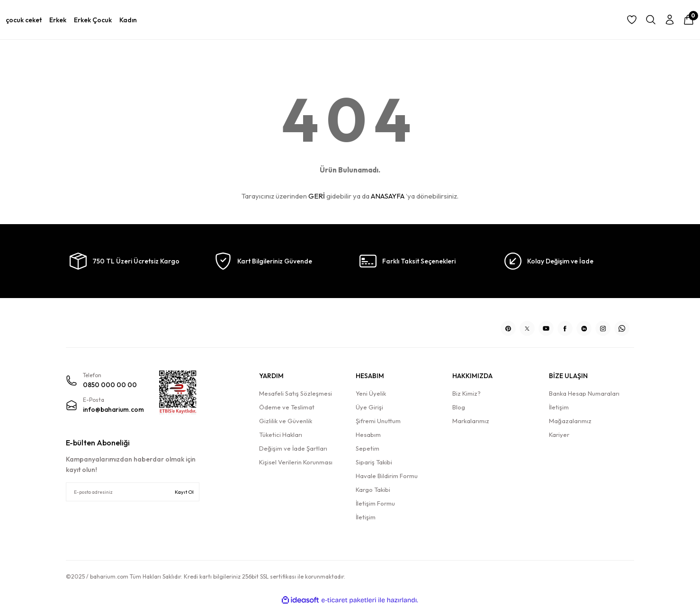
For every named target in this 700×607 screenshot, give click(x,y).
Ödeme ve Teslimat (287, 407)
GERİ (317, 196)
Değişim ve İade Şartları (293, 448)
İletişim (366, 517)
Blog (459, 407)
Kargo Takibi (373, 489)
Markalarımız (471, 421)
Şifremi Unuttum (378, 421)
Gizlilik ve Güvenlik (286, 421)
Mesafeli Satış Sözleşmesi (296, 393)
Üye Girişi (369, 407)
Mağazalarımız (570, 421)
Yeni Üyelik (371, 393)
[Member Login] (670, 20)
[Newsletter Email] (133, 492)
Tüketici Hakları (281, 435)
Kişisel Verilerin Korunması (296, 462)
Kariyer (559, 435)
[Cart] (689, 20)
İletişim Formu (375, 503)
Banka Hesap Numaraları (584, 393)
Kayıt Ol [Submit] (184, 492)
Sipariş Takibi (374, 462)
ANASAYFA (388, 196)
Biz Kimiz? (467, 393)
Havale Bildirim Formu (387, 476)
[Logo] (133, 325)
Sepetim (368, 448)
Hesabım (368, 435)
